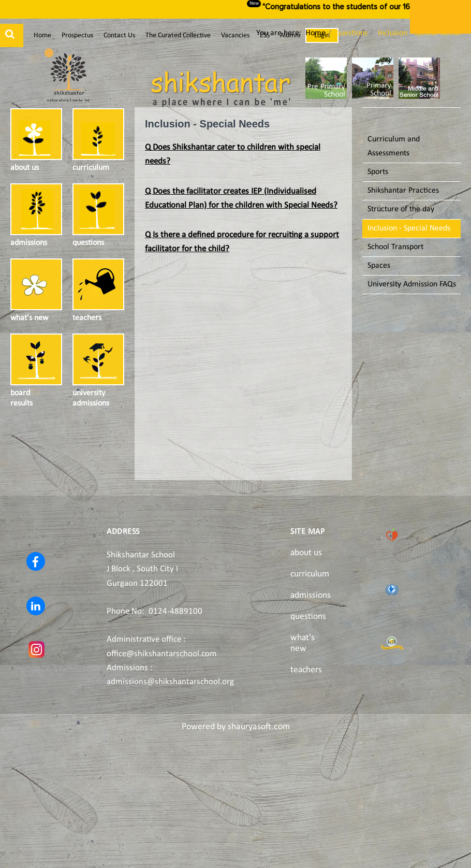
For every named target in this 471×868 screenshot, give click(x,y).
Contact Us (119, 35)
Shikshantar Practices (403, 191)
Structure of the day (401, 209)
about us (306, 553)
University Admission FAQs (412, 284)
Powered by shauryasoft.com (236, 727)
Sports (378, 172)
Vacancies (235, 35)
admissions (311, 595)
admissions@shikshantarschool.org (170, 682)
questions (308, 617)
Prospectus (77, 35)
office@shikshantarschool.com (162, 654)
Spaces (379, 266)
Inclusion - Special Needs (409, 228)
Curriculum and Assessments (394, 146)
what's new (303, 643)
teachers (306, 670)
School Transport (395, 247)
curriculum (310, 574)
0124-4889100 (175, 611)
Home (42, 35)
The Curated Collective (178, 35)
